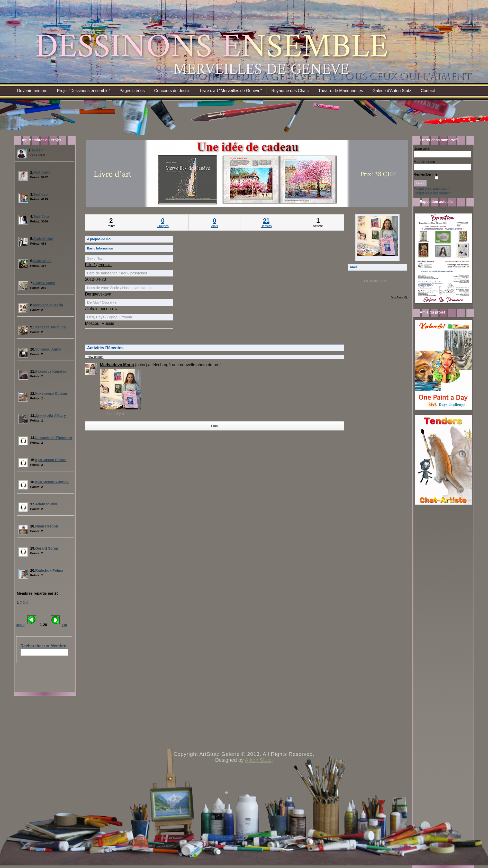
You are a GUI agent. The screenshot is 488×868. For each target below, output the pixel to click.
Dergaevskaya (98, 294)
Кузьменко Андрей (52, 482)
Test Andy (42, 172)
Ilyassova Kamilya (51, 371)
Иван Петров (47, 526)
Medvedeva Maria (48, 305)
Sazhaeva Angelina (49, 327)
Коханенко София (51, 393)
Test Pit (37, 150)
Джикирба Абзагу (51, 416)
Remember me (426, 174)
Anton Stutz (258, 760)
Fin (64, 625)
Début (20, 625)
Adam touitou (47, 504)
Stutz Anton (43, 239)
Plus (214, 426)
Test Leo (40, 194)
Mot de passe (424, 162)
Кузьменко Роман (51, 460)
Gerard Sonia (47, 548)
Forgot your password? (432, 189)
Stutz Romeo (44, 283)
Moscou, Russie (100, 323)
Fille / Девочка (98, 265)
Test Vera (41, 217)
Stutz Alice (42, 261)
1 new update (94, 357)
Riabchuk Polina (49, 570)
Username (422, 149)
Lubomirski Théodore (54, 438)
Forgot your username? (432, 193)
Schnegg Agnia (48, 349)
